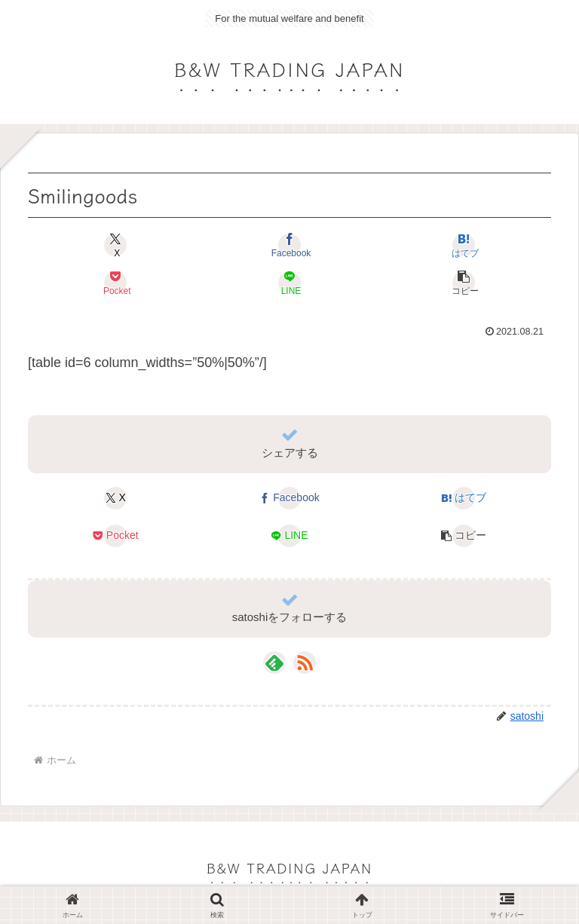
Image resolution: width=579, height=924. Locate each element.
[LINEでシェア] (289, 283)
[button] (464, 283)
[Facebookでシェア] (289, 245)
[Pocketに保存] (115, 283)
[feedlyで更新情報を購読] (274, 662)
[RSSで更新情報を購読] (305, 662)
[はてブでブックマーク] (464, 245)
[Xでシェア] (115, 245)
